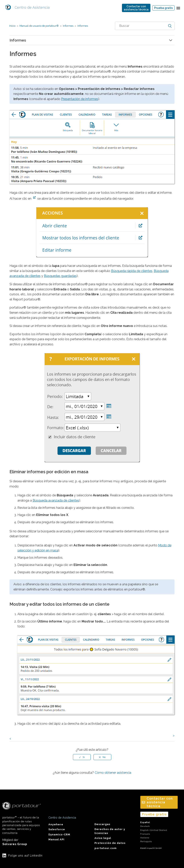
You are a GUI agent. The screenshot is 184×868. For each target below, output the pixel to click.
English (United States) (154, 830)
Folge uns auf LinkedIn (25, 855)
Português (146, 841)
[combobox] (145, 26)
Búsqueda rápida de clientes (132, 271)
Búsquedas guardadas (60, 276)
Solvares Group (15, 844)
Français (145, 834)
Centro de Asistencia (31, 7)
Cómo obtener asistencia (113, 773)
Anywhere (56, 824)
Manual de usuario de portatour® (39, 26)
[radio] (82, 757)
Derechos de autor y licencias (110, 831)
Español (145, 822)
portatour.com (106, 848)
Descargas (102, 824)
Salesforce (57, 829)
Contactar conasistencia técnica (136, 8)
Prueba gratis (163, 8)
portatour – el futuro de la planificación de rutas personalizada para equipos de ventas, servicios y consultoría (22, 818)
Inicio (12, 26)
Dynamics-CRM (59, 834)
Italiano (145, 838)
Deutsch (145, 826)
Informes (68, 26)
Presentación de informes (80, 99)
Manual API (56, 839)
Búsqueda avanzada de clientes (56, 500)
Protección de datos (110, 843)
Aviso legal (103, 838)
